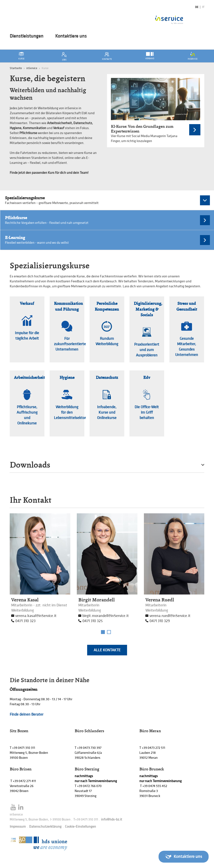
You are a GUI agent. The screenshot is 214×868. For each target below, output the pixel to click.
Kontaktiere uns (71, 36)
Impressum (18, 827)
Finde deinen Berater (27, 714)
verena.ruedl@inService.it (170, 616)
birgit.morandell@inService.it (106, 616)
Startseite (16, 68)
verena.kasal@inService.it (36, 616)
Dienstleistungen (27, 36)
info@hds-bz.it (112, 820)
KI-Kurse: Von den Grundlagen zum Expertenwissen (142, 129)
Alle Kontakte (107, 650)
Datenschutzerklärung (45, 827)
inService (32, 68)
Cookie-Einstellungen (80, 827)
